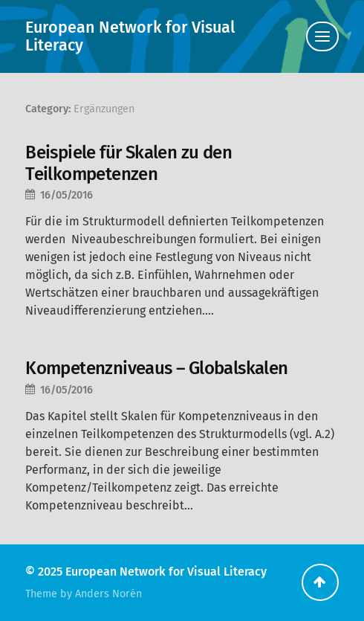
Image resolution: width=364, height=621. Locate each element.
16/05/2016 (66, 195)
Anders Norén (108, 594)
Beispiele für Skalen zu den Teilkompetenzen (129, 163)
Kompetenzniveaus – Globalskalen (156, 368)
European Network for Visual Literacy (130, 36)
